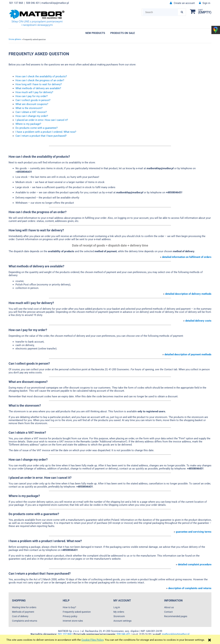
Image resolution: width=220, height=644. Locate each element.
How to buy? (69, 607)
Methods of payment (23, 612)
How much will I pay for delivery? (34, 92)
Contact (168, 612)
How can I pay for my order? (32, 96)
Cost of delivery (20, 616)
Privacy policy (70, 616)
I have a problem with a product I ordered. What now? (46, 132)
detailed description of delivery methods (188, 294)
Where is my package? (28, 124)
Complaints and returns (25, 621)
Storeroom (119, 616)
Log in (117, 607)
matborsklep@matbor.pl (55, 3)
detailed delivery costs (198, 321)
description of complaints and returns (190, 588)
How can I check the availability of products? (41, 76)
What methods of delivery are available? (38, 88)
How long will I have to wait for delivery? (39, 84)
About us (169, 607)
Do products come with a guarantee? (37, 128)
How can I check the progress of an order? (40, 80)
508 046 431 (33, 3)
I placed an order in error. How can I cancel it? (42, 120)
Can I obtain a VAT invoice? (31, 112)
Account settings (122, 621)
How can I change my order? (32, 116)
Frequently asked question (77, 612)
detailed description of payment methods (188, 354)
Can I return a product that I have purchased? (41, 136)
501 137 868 (16, 3)
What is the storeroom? (29, 108)
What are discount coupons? (32, 104)
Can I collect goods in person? (33, 100)
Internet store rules (73, 621)
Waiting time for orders (24, 607)
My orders (119, 612)
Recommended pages (176, 616)
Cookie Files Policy (92, 640)
